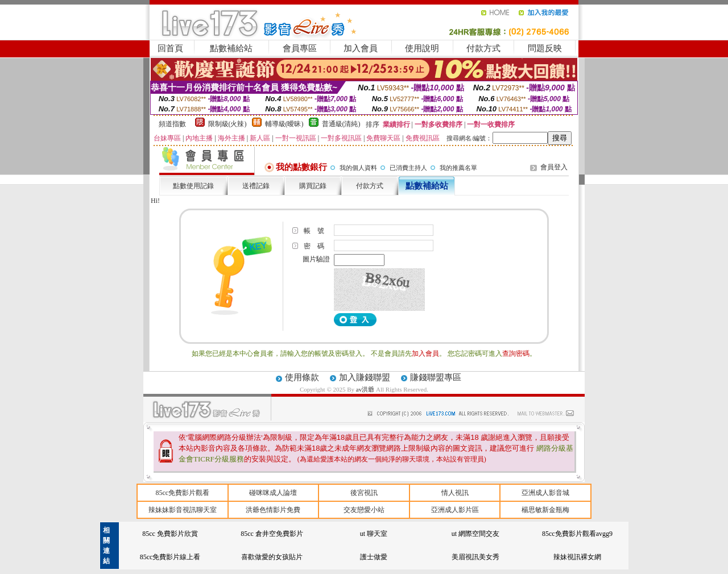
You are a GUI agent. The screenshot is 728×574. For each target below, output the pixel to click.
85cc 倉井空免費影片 (272, 534)
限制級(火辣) (227, 124)
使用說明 (422, 48)
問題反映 (545, 48)
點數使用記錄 (193, 186)
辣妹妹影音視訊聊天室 (183, 510)
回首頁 (170, 48)
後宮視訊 (364, 493)
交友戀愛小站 (364, 510)
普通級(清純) (341, 124)
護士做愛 (374, 557)
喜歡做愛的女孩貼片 (272, 557)
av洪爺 (366, 389)
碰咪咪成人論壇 (273, 493)
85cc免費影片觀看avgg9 (577, 534)
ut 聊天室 (374, 534)
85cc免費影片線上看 (170, 557)
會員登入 (554, 167)
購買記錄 (313, 186)
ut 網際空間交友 (475, 534)
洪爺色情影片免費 (273, 510)
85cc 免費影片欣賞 (170, 534)
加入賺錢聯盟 (365, 377)
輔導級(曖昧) (284, 124)
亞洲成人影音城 (545, 493)
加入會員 (361, 48)
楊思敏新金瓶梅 (545, 510)
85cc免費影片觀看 (182, 493)
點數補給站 (231, 48)
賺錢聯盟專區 (436, 377)
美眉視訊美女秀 (475, 557)
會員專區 (300, 48)
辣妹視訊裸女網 (577, 557)
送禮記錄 (256, 186)
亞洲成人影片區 (455, 510)
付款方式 (483, 48)
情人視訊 (455, 493)
